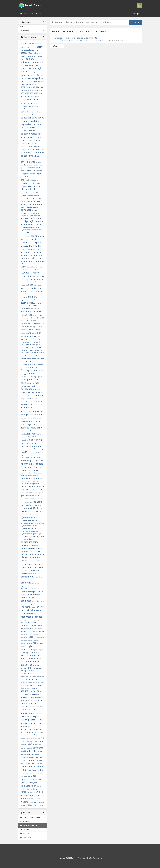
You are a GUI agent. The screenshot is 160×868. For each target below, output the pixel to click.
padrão (31, 515)
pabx (22, 512)
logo (38, 434)
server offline (25, 701)
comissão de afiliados (34, 202)
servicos (32, 704)
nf (41, 486)
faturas (31, 355)
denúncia (24, 270)
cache (34, 143)
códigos (35, 192)
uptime (23, 783)
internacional (39, 411)
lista (25, 431)
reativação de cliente (31, 617)
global (36, 380)
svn (41, 735)
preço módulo (32, 574)
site (23, 713)
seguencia (28, 688)
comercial (24, 202)
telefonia (23, 748)
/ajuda (23, 44)
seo (38, 697)
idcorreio (27, 396)
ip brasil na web (33, 415)
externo (33, 329)
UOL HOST (27, 776)
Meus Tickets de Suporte (31, 817)
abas (42, 44)
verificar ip (34, 789)
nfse (26, 489)
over (41, 508)
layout (31, 424)
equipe (37, 311)
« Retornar (57, 46)
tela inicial (38, 741)
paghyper (30, 539)
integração (26, 408)
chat (33, 176)
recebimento (40, 637)
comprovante (36, 210)
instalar (32, 405)
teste (22, 751)
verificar (28, 789)
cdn (34, 165)
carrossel (29, 165)
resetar (23, 677)
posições (29, 571)
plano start (37, 558)
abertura (23, 47)
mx (27, 486)
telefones (39, 745)
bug (28, 143)
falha (37, 333)
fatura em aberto (31, 347)
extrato (23, 333)
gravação (24, 386)
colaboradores (34, 196)
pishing (41, 554)
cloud (32, 189)
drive (38, 297)
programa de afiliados (28, 595)
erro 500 (29, 318)
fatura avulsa (33, 336)
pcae (27, 552)
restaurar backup (30, 680)
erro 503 (41, 318)
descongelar (25, 279)
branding (28, 140)
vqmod (24, 798)
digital (35, 282)
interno (23, 415)
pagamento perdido (27, 528)
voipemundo (36, 795)
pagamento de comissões (29, 518)
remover (25, 661)
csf (39, 252)
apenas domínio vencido (28, 75)
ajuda (42, 63)
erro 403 (39, 315)
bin (30, 121)
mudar (27, 484)
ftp (28, 370)
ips (25, 418)
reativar (33, 623)
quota (24, 613)
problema (26, 583)
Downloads (26, 830)
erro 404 (23, 318)
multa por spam (34, 484)
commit (36, 204)
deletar (39, 264)
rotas (42, 683)
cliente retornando (35, 186)
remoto (38, 658)
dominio (32, 288)
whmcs (27, 805)
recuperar (35, 640)
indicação (35, 402)
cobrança (25, 192)
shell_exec (35, 710)
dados (33, 258)
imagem (39, 396)
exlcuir (26, 330)
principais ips (30, 580)
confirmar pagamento (28, 224)
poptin (41, 564)
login (33, 434)
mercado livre (29, 458)
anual (39, 72)
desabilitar (26, 276)
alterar (24, 72)
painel (36, 542)
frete (23, 370)
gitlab (30, 380)
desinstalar (32, 279)
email (35, 306)
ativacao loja (36, 93)
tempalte (29, 748)
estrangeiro (34, 327)
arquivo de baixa (29, 87)
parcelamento (35, 546)
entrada (37, 309)
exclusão (41, 327)
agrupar (37, 63)
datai (37, 261)
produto (30, 592)
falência (32, 333)
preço (24, 573)
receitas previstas (26, 640)
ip (27, 414)
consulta (39, 230)
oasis (28, 502)
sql (28, 720)
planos (24, 561)
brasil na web (35, 140)
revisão (35, 683)
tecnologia (34, 738)
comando (26, 198)
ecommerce (27, 303)
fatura (23, 336)
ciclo (31, 180)
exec (22, 330)
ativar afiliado (31, 97)
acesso (32, 53)
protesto (34, 607)
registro (31, 646)
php (37, 554)
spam (39, 717)
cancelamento (28, 162)
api (38, 75)
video (40, 792)
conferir (39, 218)
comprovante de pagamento (30, 213)
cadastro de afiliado (33, 150)
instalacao (25, 405)
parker (40, 548)
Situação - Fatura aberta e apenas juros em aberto (96, 39)
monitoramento (26, 473)
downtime (24, 297)
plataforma (32, 561)
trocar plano (25, 773)
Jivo (32, 421)
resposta (28, 677)
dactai (27, 258)
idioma (32, 396)
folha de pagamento (37, 365)
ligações (25, 428)
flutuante (36, 362)
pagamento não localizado (29, 526)
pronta (42, 601)
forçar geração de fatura (32, 367)
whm (22, 805)
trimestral (30, 770)
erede (29, 315)
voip (22, 795)
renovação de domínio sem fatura (31, 668)
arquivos (41, 87)
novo (23, 498)
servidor (39, 704)
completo (35, 207)
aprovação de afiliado (37, 81)
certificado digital (35, 174)
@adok (35, 44)
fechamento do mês (32, 359)
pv (22, 610)
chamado (25, 176)
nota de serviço (32, 489)
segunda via (35, 688)
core (22, 240)
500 (31, 44)
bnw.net (23, 128)
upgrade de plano (36, 779)
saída (22, 685)
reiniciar (31, 655)
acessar (25, 53)
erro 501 (35, 318)
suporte (37, 723)
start (40, 720)
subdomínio (29, 723)
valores (39, 786)
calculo (23, 153)
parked (36, 548)
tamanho (23, 738)
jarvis (26, 421)
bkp (33, 121)
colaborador (25, 196)
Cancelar (39, 162)
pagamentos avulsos (31, 531)
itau (34, 418)
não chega (37, 486)
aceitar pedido (35, 50)
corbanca (41, 236)
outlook (35, 508)
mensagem (32, 455)
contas (36, 233)
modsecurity (28, 467)
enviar (24, 311)
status (23, 723)
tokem (23, 755)
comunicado (25, 218)
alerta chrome (33, 65)
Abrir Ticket (26, 838)
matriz (35, 452)
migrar (24, 464)
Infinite (42, 402)
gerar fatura (37, 374)
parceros (30, 548)
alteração (37, 68)
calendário (29, 153)
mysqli (31, 486)
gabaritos (41, 371)
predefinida (27, 577)
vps (42, 795)
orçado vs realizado (27, 505)
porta (35, 568)
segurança (26, 691)
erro (34, 315)
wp (38, 805)
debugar (28, 264)
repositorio (27, 674)
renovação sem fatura (28, 671)
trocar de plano (38, 770)
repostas (36, 674)
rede (35, 643)
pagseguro (26, 542)
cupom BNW (25, 255)
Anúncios (25, 821)
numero (23, 502)
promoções (36, 601)
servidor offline (38, 707)
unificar (40, 773)
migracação (29, 461)
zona (41, 805)
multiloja (23, 486)
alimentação (25, 69)
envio (30, 311)
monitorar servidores (36, 478)
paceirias (31, 512)
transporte (28, 764)
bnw (39, 125)
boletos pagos (36, 137)
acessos (39, 56)
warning (40, 799)
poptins (23, 568)
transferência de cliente (28, 758)
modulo (37, 467)
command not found (27, 204)
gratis (36, 383)
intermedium (28, 411)
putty (40, 607)
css (41, 252)
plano (24, 557)
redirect (41, 643)
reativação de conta (27, 620)
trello (23, 770)
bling (37, 121)
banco (24, 118)
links (22, 431)
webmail (25, 802)
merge (36, 458)
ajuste (23, 65)
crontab (30, 252)
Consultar (24, 233)
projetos (32, 597)
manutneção (25, 446)
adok (32, 63)
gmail (40, 380)
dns (27, 288)
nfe (43, 486)
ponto (38, 561)
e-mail (33, 300)
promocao (26, 601)
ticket (27, 751)
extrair (39, 330)
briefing (23, 143)
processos (30, 589)
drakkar (32, 297)
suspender (31, 726)
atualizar (37, 103)
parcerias (24, 548)
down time (28, 294)
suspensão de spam (33, 735)
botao (23, 140)
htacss (29, 393)
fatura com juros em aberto (29, 339)
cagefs (42, 150)
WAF (35, 799)
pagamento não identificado (35, 523)
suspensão (26, 729)
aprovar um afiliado (27, 84)
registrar (23, 646)
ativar (24, 96)
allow (31, 69)
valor (33, 786)
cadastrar (26, 146)
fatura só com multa (34, 353)
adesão (23, 59)
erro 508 (29, 321)
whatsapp (41, 802)
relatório (31, 658)
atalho (23, 90)
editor (30, 306)
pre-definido (36, 571)
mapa (31, 446)
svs (43, 735)
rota (39, 683)
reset (41, 674)
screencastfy (28, 685)
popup (30, 567)
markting (40, 449)
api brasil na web (29, 79)
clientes (25, 189)
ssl (36, 720)
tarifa (28, 738)
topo (32, 754)
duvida (28, 300)
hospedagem (28, 389)
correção (33, 239)
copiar (34, 236)
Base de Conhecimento (30, 825)
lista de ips (30, 431)
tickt (33, 751)
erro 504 (23, 321)
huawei (39, 392)
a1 (39, 44)
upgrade (25, 779)
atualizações (27, 103)
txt (36, 773)
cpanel (39, 243)
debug (23, 264)
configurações (39, 222)
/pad (27, 43)
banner (25, 121)
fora (22, 367)
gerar (27, 374)
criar (23, 249)
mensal (38, 455)
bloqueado (24, 125)
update (35, 776)
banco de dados (36, 118)
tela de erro (30, 741)
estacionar (40, 324)
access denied (25, 50)
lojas (31, 440)
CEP (26, 168)
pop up (31, 564)
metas (23, 461)
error (34, 321)
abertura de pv (31, 47)
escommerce (25, 324)
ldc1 (36, 425)
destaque (30, 282)
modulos (23, 470)
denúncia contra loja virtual (35, 270)
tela (39, 738)
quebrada (37, 610)
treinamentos (39, 767)
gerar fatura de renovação (29, 377)
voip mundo (28, 795)
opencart (37, 502)
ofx (31, 502)
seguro (34, 691)
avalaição (24, 106)
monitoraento (36, 470)
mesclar (41, 458)
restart (34, 677)
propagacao (25, 604)
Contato (23, 851)
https (33, 393)
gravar (29, 386)
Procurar (135, 22)
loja (41, 434)
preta (35, 577)
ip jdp (40, 415)
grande (30, 383)
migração (38, 460)
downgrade (36, 294)
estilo (22, 327)
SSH (32, 720)
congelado (32, 230)
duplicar (23, 300)
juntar (22, 425)
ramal (34, 614)
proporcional (40, 604)
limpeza (34, 428)
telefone (31, 744)
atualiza (23, 100)
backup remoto (34, 112)
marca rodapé (33, 449)
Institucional (38, 405)
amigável (34, 72)
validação (25, 786)
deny (22, 273)
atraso (38, 97)
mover (23, 481)
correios (25, 243)
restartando (40, 677)
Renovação (36, 665)
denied (40, 267)
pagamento (39, 515)
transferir (32, 760)
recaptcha (24, 637)
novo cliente (30, 499)
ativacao (25, 93)
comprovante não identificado (30, 216)
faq (41, 333)
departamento (32, 273)
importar (34, 399)
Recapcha (38, 634)
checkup (25, 180)
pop (26, 564)
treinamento (27, 766)
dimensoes (24, 285)
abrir (39, 47)
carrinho (23, 165)
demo (24, 267)
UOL (22, 776)
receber (31, 637)
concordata (33, 218)
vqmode (31, 799)
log (29, 434)
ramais (29, 614)
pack (37, 511)
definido (34, 264)
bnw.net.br (29, 128)
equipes (23, 315)
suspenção (24, 726)
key (26, 425)
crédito (29, 246)
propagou (32, 604)
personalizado (25, 554)
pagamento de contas (28, 520)
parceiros (26, 545)
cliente (32, 183)
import (29, 399)
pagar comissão (30, 536)
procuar (37, 589)
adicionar (25, 62)
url (27, 782)
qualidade (29, 610)
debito (42, 261)
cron (27, 250)
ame (30, 72)
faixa (27, 333)
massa (23, 452)
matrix (29, 452)
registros (35, 650)
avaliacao (30, 106)
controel (28, 236)
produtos (38, 591)
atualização (32, 100)
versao (24, 792)
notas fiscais (30, 493)
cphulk (23, 246)
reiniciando (24, 655)
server (42, 697)
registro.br (26, 649)
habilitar (34, 386)
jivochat (37, 421)
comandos (36, 198)
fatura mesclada (31, 350)
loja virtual (32, 437)
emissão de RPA (29, 309)
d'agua (23, 258)
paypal (23, 552)
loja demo (24, 437)
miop (22, 467)
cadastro (23, 150)
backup (25, 112)
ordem (28, 508)
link (40, 428)
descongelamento (38, 276)
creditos (37, 246)
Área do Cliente (26, 13)
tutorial (31, 773)
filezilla (23, 362)
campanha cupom (33, 159)
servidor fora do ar (27, 707)
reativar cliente (28, 625)
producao (24, 592)
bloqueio (33, 124)
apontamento (25, 81)
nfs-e (22, 489)
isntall (28, 418)
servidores (26, 710)
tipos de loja (39, 751)
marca (39, 446)
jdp (29, 421)
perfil (38, 552)
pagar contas (40, 536)
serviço (32, 701)
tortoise (37, 755)
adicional (30, 59)
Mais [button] (38, 13)
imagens (23, 399)
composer (26, 210)
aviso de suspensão (36, 109)
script (35, 685)
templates (38, 748)
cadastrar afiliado (37, 147)
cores (26, 240)
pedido (33, 551)
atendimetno (38, 90)
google (24, 383)
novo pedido (39, 499)
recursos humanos (27, 643)
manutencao (30, 443)
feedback (41, 359)
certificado (31, 170)
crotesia (35, 252)
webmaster (34, 802)
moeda (29, 470)
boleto (24, 130)
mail (22, 443)
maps (35, 446)
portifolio (41, 568)
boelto (35, 128)
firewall (29, 362)
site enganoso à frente (32, 713)
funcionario (34, 371)
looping (38, 440)
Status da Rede (27, 834)
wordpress (34, 805)
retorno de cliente (26, 683)
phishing (33, 554)
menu (22, 458)
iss (31, 418)
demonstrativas (32, 267)
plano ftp (30, 558)
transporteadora (37, 764)
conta (30, 233)
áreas (35, 84)
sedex (23, 688)
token (27, 755)
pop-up (36, 564)
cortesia (32, 243)
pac (26, 511)
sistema (41, 710)
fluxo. (28, 365)
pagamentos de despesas (29, 534)
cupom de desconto (35, 255)
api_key (39, 78)
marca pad (24, 449)
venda (23, 789)
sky (35, 716)
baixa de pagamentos (35, 115)
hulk (22, 396)
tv (35, 773)
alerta (27, 65)
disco (31, 285)
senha (35, 697)
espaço (33, 323)
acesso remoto (31, 56)
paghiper (24, 539)
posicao (23, 571)
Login (136, 13)
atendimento (29, 90)
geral (22, 374)
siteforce (30, 717)
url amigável (33, 783)
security (39, 685)
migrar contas (36, 464)
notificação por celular (32, 496)
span (23, 720)
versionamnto (32, 792)
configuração (27, 221)
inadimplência (25, 402)
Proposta (25, 607)
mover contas (30, 481)
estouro (27, 327)
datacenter (32, 261)
